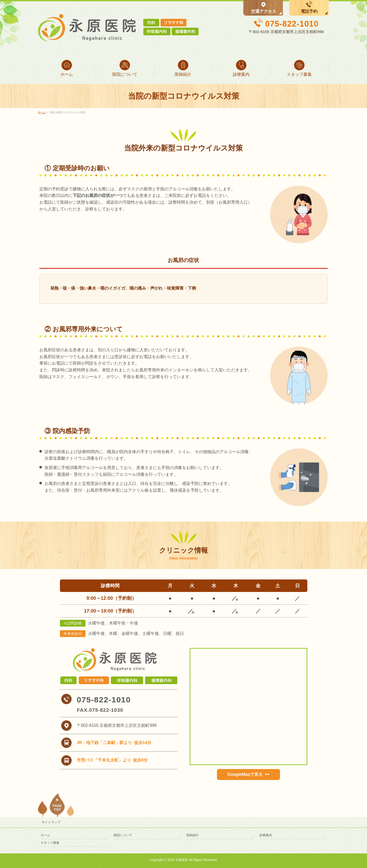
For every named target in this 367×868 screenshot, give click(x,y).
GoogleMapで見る (245, 774)
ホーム (45, 835)
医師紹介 (193, 835)
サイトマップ (51, 822)
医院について (123, 835)
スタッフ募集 (50, 843)
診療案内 (266, 835)
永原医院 (182, 860)
